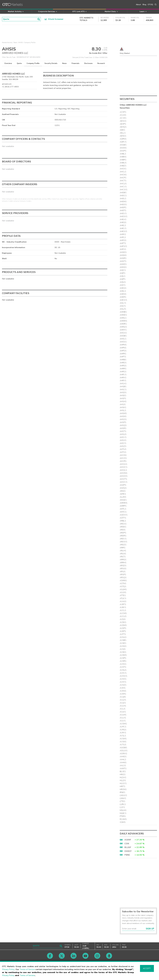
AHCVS (123, 187)
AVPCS (123, 727)
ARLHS (123, 551)
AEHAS (123, 121)
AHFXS (123, 249)
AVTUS (123, 745)
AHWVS (124, 482)
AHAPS (123, 151)
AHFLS (123, 237)
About (139, 5)
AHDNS (123, 202)
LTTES (122, 801)
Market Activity (7, 43)
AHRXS (123, 378)
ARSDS (123, 566)
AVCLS (123, 610)
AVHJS (123, 649)
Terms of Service (27, 969)
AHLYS (123, 306)
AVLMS (123, 715)
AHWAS (123, 464)
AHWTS (123, 479)
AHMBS (123, 312)
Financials (75, 63)
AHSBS (123, 387)
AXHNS (123, 763)
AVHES (123, 643)
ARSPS (123, 575)
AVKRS (123, 694)
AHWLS (123, 470)
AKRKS (123, 494)
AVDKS (123, 622)
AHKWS (123, 300)
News (65, 63)
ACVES (123, 118)
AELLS (123, 133)
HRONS (123, 789)
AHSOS (123, 419)
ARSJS (123, 572)
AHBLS (123, 154)
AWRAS (123, 754)
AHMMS (123, 321)
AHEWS (123, 231)
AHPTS (123, 357)
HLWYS (123, 783)
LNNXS (123, 798)
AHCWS (124, 190)
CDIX (127, 844)
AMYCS (123, 512)
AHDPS (123, 208)
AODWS (124, 515)
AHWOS (124, 476)
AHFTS (123, 243)
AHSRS (123, 428)
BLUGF (128, 847)
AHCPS (123, 178)
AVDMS (123, 625)
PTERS (123, 816)
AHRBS (123, 360)
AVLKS (123, 712)
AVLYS (123, 721)
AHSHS (123, 401)
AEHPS (123, 124)
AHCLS (123, 172)
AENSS (123, 136)
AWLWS (124, 751)
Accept (147, 968)
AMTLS (123, 509)
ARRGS (123, 560)
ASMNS (123, 581)
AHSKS (123, 407)
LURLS (123, 804)
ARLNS (123, 554)
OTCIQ (150, 5)
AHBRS (123, 160)
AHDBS (123, 193)
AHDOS (123, 205)
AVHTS (123, 667)
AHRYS (123, 381)
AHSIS (21, 43)
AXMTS (123, 769)
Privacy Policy (8, 969)
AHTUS (123, 449)
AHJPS (123, 279)
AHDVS (123, 213)
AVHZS (123, 685)
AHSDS (123, 393)
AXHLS (123, 760)
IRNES (122, 792)
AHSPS (123, 422)
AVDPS (123, 628)
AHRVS (123, 375)
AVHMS (123, 655)
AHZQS (123, 488)
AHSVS (123, 437)
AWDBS (123, 748)
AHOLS (123, 339)
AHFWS (123, 246)
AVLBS (123, 697)
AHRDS (123, 363)
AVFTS (123, 634)
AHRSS (123, 372)
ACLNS (123, 115)
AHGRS (123, 258)
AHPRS (123, 354)
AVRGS (123, 730)
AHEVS (123, 228)
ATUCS (123, 598)
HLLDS (123, 780)
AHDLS (123, 199)
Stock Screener (54, 19)
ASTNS (123, 583)
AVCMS (123, 613)
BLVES (123, 771)
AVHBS (123, 640)
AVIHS (123, 688)
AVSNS (123, 742)
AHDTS (123, 210)
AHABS (123, 145)
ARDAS (123, 524)
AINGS (123, 491)
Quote (19, 63)
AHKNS (123, 294)
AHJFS (123, 273)
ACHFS (123, 112)
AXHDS (123, 757)
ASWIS (123, 592)
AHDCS (123, 196)
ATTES (123, 595)
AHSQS (123, 425)
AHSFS (123, 398)
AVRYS (123, 733)
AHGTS (123, 261)
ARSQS (123, 578)
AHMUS (123, 327)
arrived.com (7, 84)
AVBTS (123, 604)
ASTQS (123, 586)
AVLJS (123, 709)
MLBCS (123, 813)
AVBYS (123, 607)
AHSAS (123, 384)
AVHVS (123, 673)
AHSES (123, 396)
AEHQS (123, 127)
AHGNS (123, 255)
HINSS (123, 774)
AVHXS (123, 679)
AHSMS (123, 413)
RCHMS (123, 819)
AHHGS (123, 267)
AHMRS (123, 324)
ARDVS (123, 539)
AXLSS (123, 766)
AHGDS (123, 252)
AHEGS (123, 222)
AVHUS (123, 670)
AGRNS (123, 139)
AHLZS (123, 309)
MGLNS (123, 810)
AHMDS (123, 315)
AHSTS (123, 431)
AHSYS (123, 443)
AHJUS (123, 282)
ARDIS (123, 530)
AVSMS (123, 739)
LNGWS (123, 795)
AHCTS (123, 181)
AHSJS (123, 404)
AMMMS (124, 503)
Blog (144, 5)
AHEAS (123, 219)
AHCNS (123, 175)
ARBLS (123, 521)
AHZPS (123, 485)
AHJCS (123, 270)
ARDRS (123, 536)
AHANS (123, 148)
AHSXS (123, 440)
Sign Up (150, 929)
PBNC (127, 855)
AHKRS (123, 297)
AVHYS (123, 682)
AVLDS (123, 700)
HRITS (122, 786)
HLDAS (123, 777)
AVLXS (123, 718)
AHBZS (123, 166)
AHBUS (123, 163)
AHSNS (123, 416)
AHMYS (123, 330)
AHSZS (123, 446)
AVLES (123, 703)
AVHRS (123, 661)
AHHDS (123, 264)
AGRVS (123, 142)
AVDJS (123, 619)
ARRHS (123, 563)
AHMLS (123, 318)
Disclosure (88, 63)
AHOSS (123, 342)
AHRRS (123, 369)
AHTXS (123, 452)
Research (101, 63)
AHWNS (124, 473)
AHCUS (123, 184)
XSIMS (123, 822)
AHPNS (123, 348)
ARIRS (123, 548)
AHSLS (123, 410)
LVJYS (122, 807)
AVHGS (123, 646)
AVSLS (123, 736)
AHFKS (123, 234)
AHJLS (123, 276)
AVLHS (123, 706)
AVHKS (123, 652)
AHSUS (123, 434)
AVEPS (123, 631)
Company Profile (33, 63)
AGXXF (128, 840)
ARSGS (123, 569)
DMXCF (128, 851)
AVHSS (123, 664)
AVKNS (123, 691)
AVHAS (123, 637)
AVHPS (123, 658)
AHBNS (123, 157)
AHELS (123, 225)
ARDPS (123, 533)
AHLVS (123, 303)
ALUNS (123, 497)
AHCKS (123, 169)
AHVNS (123, 455)
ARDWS (123, 542)
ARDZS (123, 545)
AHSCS (123, 390)
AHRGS (123, 366)
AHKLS (123, 291)
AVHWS (123, 676)
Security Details (51, 63)
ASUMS (123, 589)
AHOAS (123, 333)
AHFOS (123, 240)
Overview (8, 63)
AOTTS (123, 518)
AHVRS (123, 461)
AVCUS (123, 616)
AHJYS (123, 285)
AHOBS (123, 336)
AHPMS (123, 345)
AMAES (123, 500)
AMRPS (123, 506)
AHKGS (123, 288)
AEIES (122, 130)
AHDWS (124, 216)
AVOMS (123, 724)
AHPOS (123, 351)
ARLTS (123, 557)
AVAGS (123, 601)
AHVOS (123, 458)
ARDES (123, 527)
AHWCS (124, 467)
